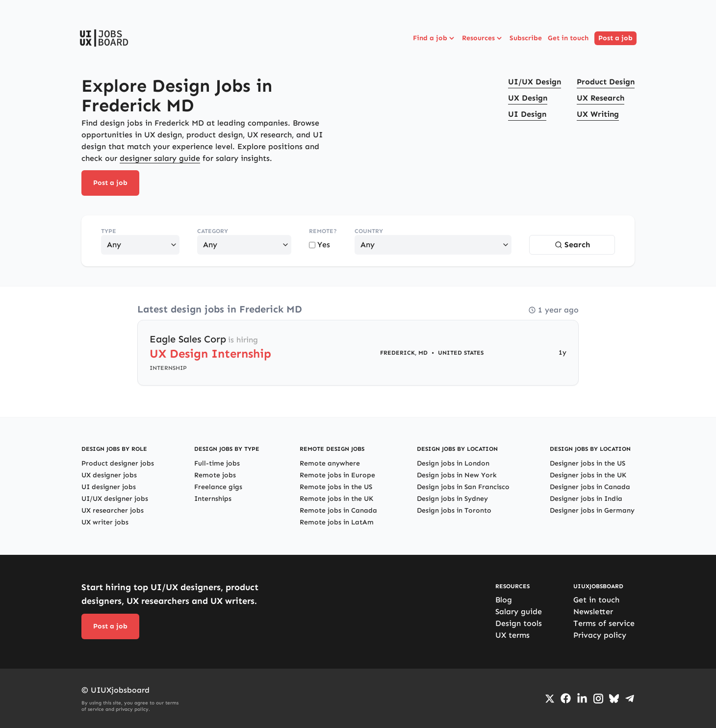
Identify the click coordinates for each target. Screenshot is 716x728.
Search (572, 245)
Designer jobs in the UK (588, 475)
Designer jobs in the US (588, 463)
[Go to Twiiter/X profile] (550, 699)
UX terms (512, 635)
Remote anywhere (330, 463)
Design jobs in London (453, 463)
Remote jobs (215, 475)
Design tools (519, 623)
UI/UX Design (535, 82)
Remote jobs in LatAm (337, 522)
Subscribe (526, 38)
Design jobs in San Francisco (463, 487)
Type (109, 231)
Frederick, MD (404, 353)
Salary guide (519, 611)
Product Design (606, 82)
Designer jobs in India (586, 499)
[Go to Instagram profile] (598, 699)
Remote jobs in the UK (336, 499)
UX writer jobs (105, 522)
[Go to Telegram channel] (630, 699)
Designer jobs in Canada (590, 487)
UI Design (527, 114)
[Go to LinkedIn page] (582, 699)
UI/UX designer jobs (115, 499)
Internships (213, 499)
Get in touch (568, 38)
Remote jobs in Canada (338, 510)
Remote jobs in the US (336, 487)
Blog (504, 600)
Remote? (323, 231)
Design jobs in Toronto (454, 510)
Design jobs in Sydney (452, 499)
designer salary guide (160, 158)
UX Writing (598, 114)
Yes (320, 245)
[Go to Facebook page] (566, 698)
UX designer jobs (109, 475)
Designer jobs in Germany (592, 510)
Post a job (615, 38)
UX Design (528, 98)
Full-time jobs (217, 463)
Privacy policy (600, 635)
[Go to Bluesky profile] (614, 699)
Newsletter (593, 611)
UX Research (601, 98)
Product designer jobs (118, 463)
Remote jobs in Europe (337, 475)
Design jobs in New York (457, 475)
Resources (483, 38)
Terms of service (604, 623)
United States (461, 353)
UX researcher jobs (113, 510)
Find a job (435, 38)
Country (369, 231)
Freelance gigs (218, 487)
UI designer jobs (109, 487)
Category (213, 231)
